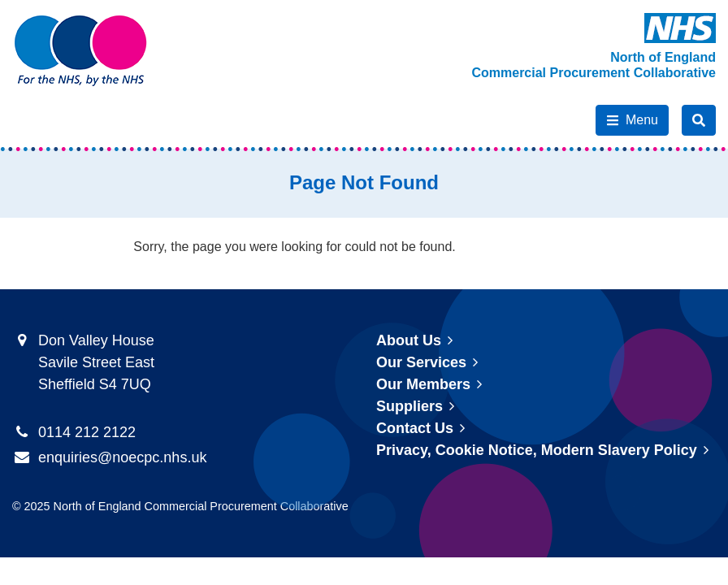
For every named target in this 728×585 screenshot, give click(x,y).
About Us (409, 340)
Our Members (423, 384)
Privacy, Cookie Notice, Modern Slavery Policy (537, 450)
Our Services (421, 362)
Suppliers (409, 406)
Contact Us (415, 428)
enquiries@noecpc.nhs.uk (122, 457)
